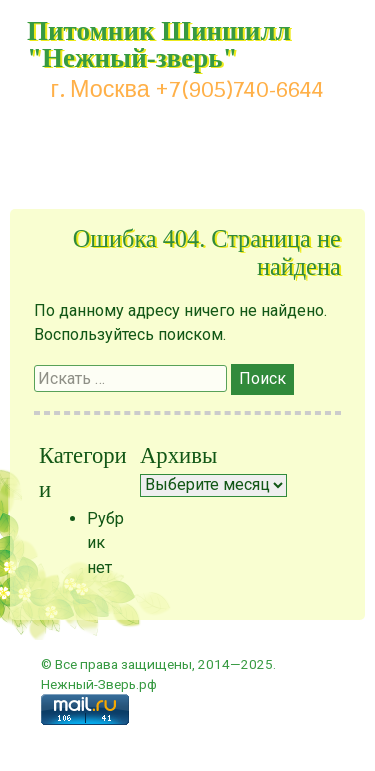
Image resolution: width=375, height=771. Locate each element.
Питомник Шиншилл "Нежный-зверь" (159, 44)
